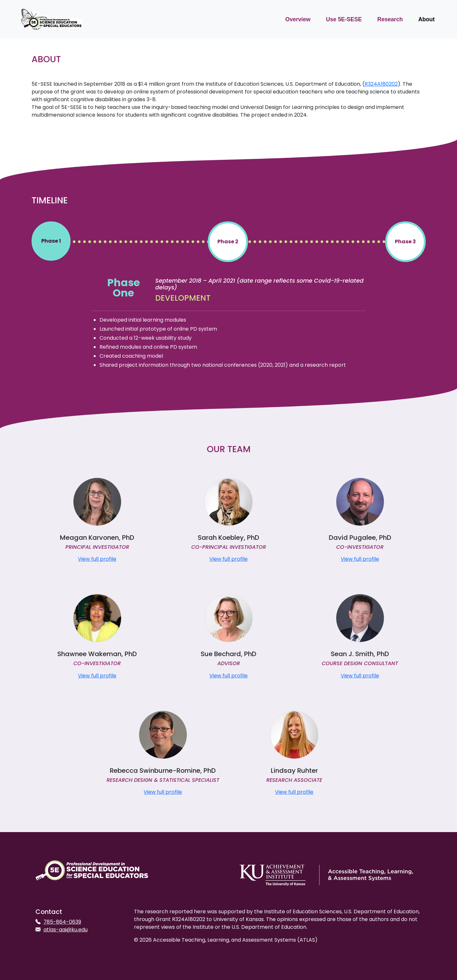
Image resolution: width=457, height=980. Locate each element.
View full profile (97, 559)
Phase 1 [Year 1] (51, 241)
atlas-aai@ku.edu (66, 930)
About (427, 19)
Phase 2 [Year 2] (228, 242)
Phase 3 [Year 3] (405, 242)
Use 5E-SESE (344, 19)
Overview (298, 19)
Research (390, 19)
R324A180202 (381, 84)
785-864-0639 (62, 922)
